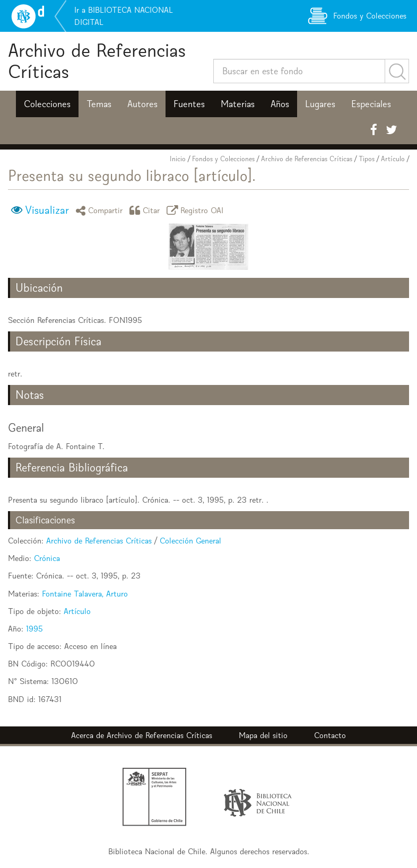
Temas (99, 104)
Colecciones (47, 104)
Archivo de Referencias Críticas (97, 61)
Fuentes (189, 104)
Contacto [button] (330, 735)
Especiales (371, 104)
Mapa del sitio (263, 735)
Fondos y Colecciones (223, 159)
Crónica (47, 558)
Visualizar (47, 210)
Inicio (178, 159)
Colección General (190, 541)
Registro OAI (197, 210)
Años (280, 104)
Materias (238, 104)
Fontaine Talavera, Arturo (85, 594)
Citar (146, 210)
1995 (34, 629)
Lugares (320, 104)
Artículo (393, 159)
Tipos (367, 159)
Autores (142, 104)
